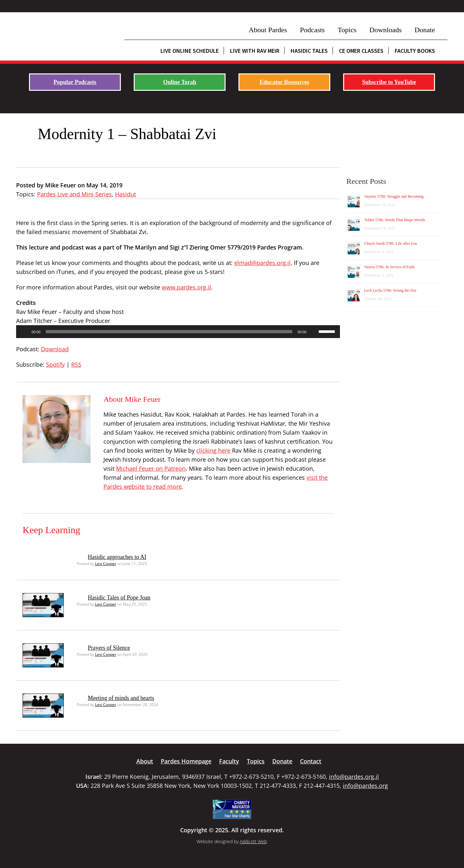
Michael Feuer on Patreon (151, 468)
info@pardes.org (365, 786)
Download (55, 349)
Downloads (385, 30)
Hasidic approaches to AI (117, 557)
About (145, 761)
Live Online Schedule (190, 51)
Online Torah (180, 82)
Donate (425, 30)
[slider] (169, 332)
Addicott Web (253, 841)
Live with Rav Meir (255, 51)
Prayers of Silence (109, 648)
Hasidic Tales (309, 51)
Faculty (229, 761)
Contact (311, 761)
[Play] (24, 332)
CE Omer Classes (361, 51)
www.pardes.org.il (186, 287)
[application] (178, 332)
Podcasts (312, 30)
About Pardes (268, 30)
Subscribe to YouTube (389, 82)
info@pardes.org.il (354, 777)
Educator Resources (285, 82)
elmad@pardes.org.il (262, 263)
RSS (76, 364)
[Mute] (314, 332)
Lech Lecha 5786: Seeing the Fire (390, 290)
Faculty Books (415, 51)
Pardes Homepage (186, 761)
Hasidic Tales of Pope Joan (119, 598)
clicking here (213, 450)
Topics (347, 30)
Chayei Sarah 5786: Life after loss (391, 243)
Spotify (55, 364)
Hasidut (126, 194)
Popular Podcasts (75, 82)
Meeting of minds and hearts (121, 698)
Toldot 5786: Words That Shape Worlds (395, 220)
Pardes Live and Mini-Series (74, 194)
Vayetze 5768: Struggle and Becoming (394, 196)
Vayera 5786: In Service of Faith (389, 267)
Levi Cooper (106, 564)
